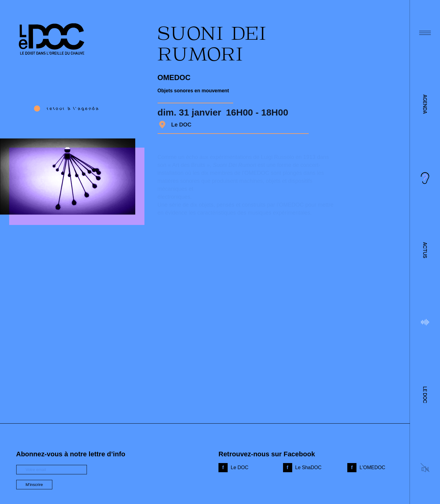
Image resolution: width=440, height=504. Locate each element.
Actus (425, 250)
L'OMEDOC (372, 467)
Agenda (425, 104)
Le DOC (425, 395)
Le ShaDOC (308, 467)
